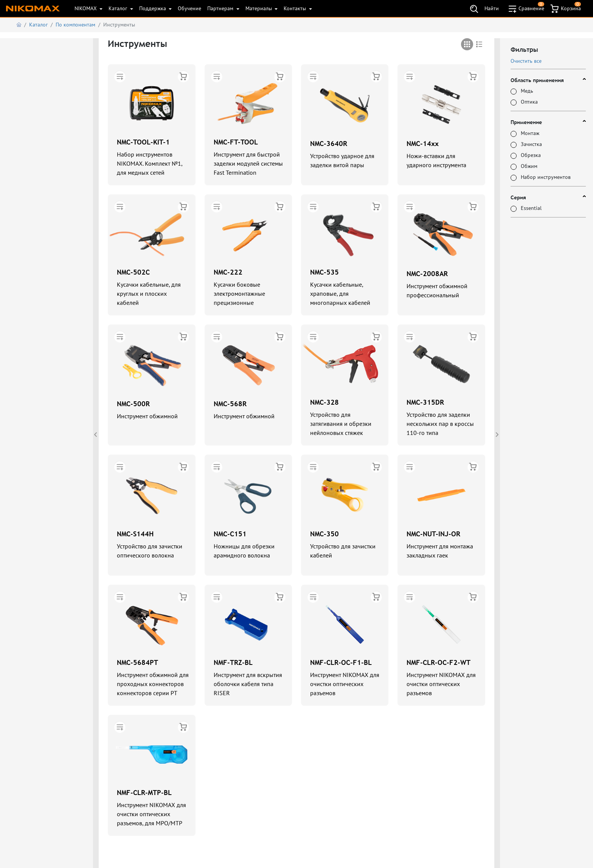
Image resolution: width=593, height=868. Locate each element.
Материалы (259, 8)
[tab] (467, 44)
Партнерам (221, 8)
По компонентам (75, 25)
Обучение (189, 8)
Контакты (296, 8)
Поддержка (153, 8)
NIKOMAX (86, 8)
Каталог (119, 8)
